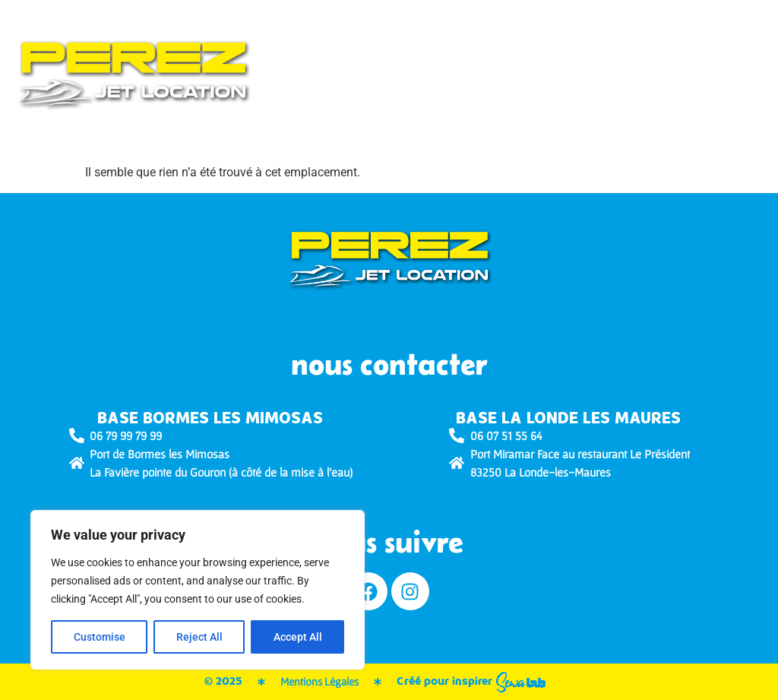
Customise (100, 637)
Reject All (199, 637)
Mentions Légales (319, 681)
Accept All (298, 637)
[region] (198, 590)
